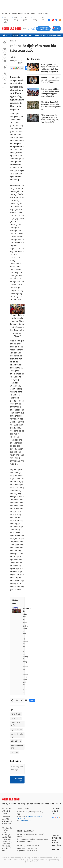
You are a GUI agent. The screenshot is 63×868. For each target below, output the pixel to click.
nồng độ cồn (16, 714)
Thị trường (34, 20)
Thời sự (9, 35)
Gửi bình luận (18, 780)
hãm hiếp (15, 752)
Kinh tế (45, 35)
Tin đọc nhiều (34, 59)
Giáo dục (54, 804)
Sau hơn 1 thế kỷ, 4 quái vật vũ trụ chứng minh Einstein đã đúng (50, 80)
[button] (5, 80)
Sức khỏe (53, 35)
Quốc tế (16, 35)
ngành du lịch (16, 730)
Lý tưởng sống (5, 20)
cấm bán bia (16, 741)
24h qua (42, 20)
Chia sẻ (32, 700)
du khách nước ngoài (17, 735)
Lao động (23, 35)
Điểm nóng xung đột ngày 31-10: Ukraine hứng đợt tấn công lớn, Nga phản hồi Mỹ (50, 119)
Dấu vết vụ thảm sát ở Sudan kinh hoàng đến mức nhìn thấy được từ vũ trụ (51, 106)
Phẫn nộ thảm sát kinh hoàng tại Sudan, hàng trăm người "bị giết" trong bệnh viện (50, 92)
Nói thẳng (15, 20)
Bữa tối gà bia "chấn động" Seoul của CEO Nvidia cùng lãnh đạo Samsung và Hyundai (49, 68)
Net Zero (39, 35)
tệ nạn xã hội (16, 718)
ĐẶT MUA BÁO (44, 14)
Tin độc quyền (24, 20)
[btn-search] (28, 29)
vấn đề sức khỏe (15, 724)
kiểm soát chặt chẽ (17, 747)
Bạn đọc (31, 35)
